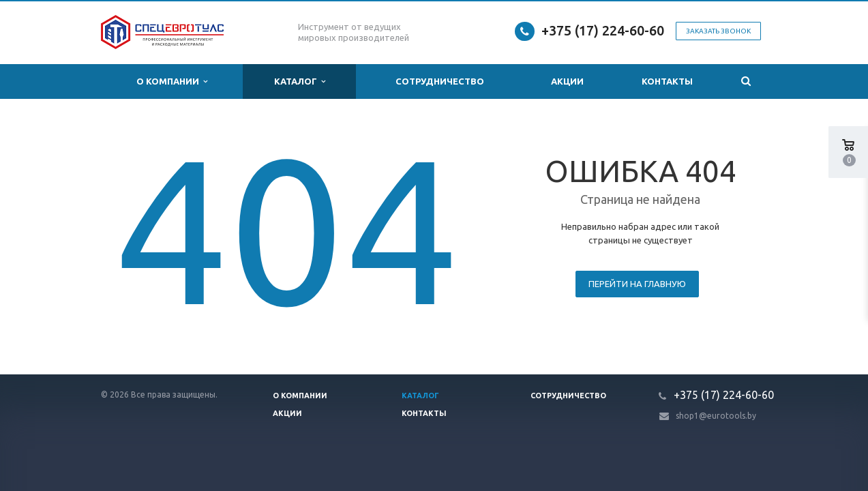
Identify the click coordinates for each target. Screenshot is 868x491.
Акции (567, 81)
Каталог (300, 81)
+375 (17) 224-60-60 (603, 30)
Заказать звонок (718, 31)
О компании (172, 81)
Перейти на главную (637, 284)
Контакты (667, 81)
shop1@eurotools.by (716, 416)
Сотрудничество (440, 81)
